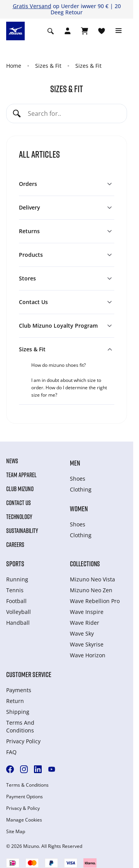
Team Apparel (21, 475)
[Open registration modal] (68, 31)
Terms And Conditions (20, 726)
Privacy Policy (23, 741)
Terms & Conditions (27, 785)
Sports (15, 564)
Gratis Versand (32, 6)
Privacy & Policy (23, 808)
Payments (19, 690)
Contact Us (19, 503)
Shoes (78, 479)
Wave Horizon (88, 655)
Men (75, 463)
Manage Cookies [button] (24, 820)
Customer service (29, 674)
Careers (15, 545)
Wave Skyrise (87, 644)
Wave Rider (85, 623)
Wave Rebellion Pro (95, 601)
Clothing (81, 489)
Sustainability (22, 531)
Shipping (18, 712)
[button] (67, 184)
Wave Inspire (87, 612)
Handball (18, 623)
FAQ (11, 752)
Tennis (15, 590)
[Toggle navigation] (119, 31)
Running (17, 579)
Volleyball (19, 612)
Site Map (16, 832)
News (12, 461)
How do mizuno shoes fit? (58, 365)
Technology (19, 517)
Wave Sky (82, 633)
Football (16, 601)
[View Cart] (85, 31)
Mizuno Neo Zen (91, 590)
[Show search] (51, 31)
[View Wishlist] (102, 31)
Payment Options (25, 797)
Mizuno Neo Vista (92, 579)
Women (79, 509)
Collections (85, 564)
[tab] (73, 365)
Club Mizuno (20, 489)
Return (15, 701)
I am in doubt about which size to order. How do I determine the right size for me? (69, 388)
